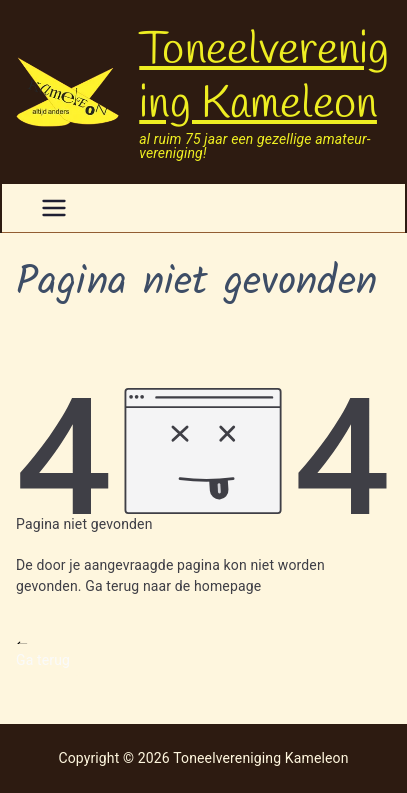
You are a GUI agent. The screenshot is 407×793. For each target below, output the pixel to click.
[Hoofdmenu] (54, 208)
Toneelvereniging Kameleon (264, 78)
